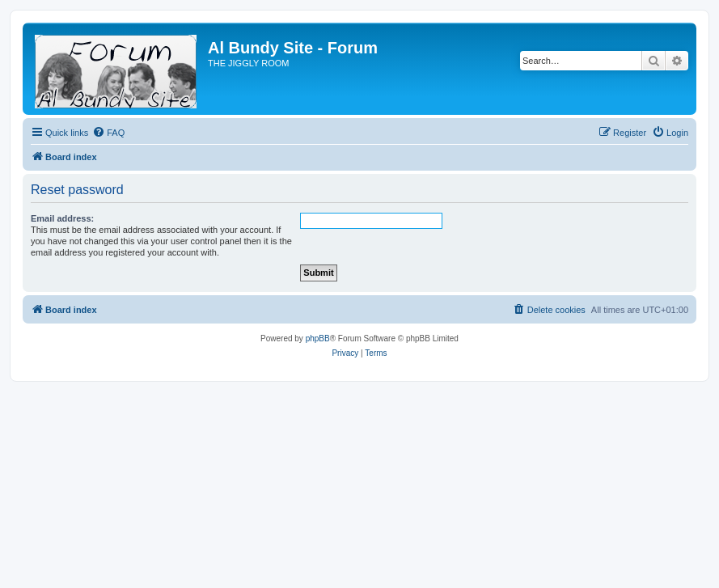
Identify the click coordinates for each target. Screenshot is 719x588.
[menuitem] (108, 133)
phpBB (318, 338)
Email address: (62, 218)
